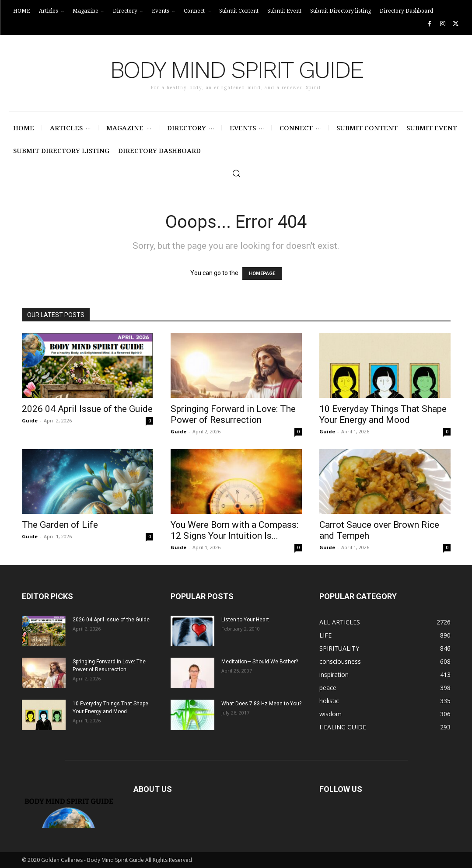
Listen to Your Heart (245, 620)
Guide (30, 420)
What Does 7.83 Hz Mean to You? (261, 704)
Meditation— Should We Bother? (260, 662)
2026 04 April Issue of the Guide (87, 409)
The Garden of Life (60, 525)
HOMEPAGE (262, 274)
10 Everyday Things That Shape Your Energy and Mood (383, 414)
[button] (236, 173)
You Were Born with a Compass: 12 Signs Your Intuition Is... (234, 530)
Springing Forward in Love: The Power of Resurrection (233, 414)
